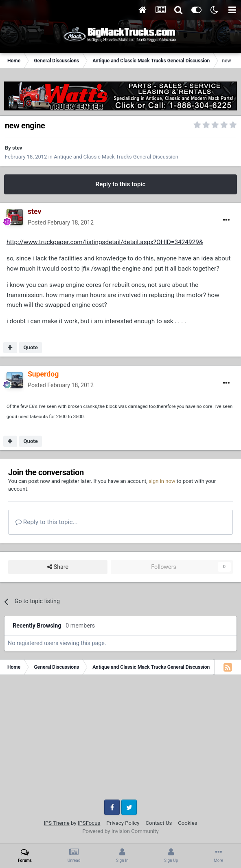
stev (17, 148)
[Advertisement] (120, 740)
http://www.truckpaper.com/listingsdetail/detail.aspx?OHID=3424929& (105, 242)
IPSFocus (89, 823)
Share (58, 567)
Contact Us (159, 823)
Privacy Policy (123, 823)
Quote (31, 347)
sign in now (162, 481)
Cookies (187, 823)
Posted (61, 223)
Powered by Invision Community (120, 831)
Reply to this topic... (47, 522)
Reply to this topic (120, 184)
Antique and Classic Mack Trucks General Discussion (116, 157)
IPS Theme (56, 823)
